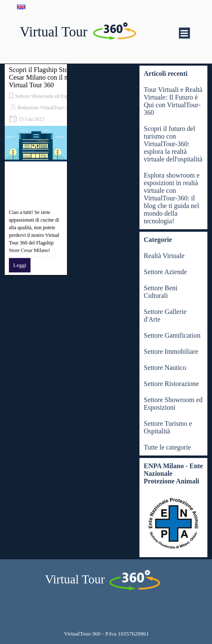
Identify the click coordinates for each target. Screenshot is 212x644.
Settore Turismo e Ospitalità (168, 427)
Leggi (20, 265)
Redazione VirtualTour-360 (45, 108)
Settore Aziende (165, 272)
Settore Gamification (172, 335)
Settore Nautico (165, 368)
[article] (36, 169)
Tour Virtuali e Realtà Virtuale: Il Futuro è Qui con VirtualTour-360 (173, 101)
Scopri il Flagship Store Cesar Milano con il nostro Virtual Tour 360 (45, 77)
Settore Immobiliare (171, 351)
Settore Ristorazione (171, 384)
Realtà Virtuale (164, 256)
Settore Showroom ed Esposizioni (50, 96)
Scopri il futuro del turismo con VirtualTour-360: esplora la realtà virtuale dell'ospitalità (173, 144)
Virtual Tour (54, 32)
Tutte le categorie (167, 447)
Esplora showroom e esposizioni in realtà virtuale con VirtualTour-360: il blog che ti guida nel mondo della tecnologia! (172, 198)
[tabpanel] (106, 633)
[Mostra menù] (184, 33)
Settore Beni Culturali (161, 292)
